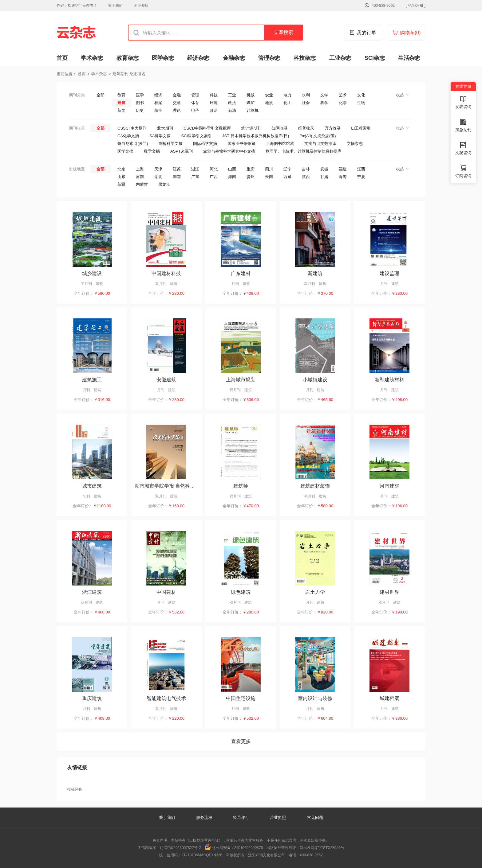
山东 (121, 177)
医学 (140, 95)
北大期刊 (165, 128)
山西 (232, 169)
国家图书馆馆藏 (241, 144)
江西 (361, 169)
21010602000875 (249, 848)
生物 (361, 103)
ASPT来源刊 (182, 151)
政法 (232, 103)
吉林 (306, 169)
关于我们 (115, 6)
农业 (269, 95)
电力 (287, 95)
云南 (269, 177)
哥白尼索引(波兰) (133, 144)
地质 (269, 103)
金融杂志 (234, 58)
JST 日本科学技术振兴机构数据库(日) (256, 136)
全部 (101, 95)
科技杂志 (305, 58)
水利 (306, 95)
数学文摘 (152, 151)
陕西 (306, 177)
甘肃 (324, 177)
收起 (400, 95)
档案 (158, 103)
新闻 (121, 110)
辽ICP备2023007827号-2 (180, 848)
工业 (232, 95)
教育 (121, 95)
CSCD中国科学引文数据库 (207, 128)
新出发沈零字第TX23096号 (322, 848)
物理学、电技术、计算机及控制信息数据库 (304, 151)
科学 (324, 103)
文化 (361, 95)
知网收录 (280, 128)
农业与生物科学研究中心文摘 (229, 151)
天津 (158, 169)
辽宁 (287, 169)
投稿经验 (75, 789)
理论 (177, 110)
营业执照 (278, 817)
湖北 (158, 177)
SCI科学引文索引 (196, 136)
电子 (195, 110)
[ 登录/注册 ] (415, 6)
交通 (177, 103)
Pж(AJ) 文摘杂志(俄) (318, 136)
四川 (269, 169)
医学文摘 (125, 151)
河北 (214, 169)
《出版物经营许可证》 (204, 840)
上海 (140, 169)
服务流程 (205, 817)
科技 (214, 95)
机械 (251, 95)
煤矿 (251, 103)
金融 (177, 95)
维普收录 (306, 128)
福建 (343, 169)
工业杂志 (340, 58)
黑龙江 (164, 184)
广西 (214, 177)
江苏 (177, 169)
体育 (195, 103)
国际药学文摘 (205, 144)
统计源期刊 (251, 128)
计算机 (253, 110)
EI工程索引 (361, 128)
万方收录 (333, 128)
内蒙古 (142, 184)
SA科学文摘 (160, 136)
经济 (158, 95)
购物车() (410, 33)
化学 (343, 103)
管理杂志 (269, 58)
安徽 (324, 169)
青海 (343, 177)
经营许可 (241, 817)
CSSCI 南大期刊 (132, 128)
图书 (140, 103)
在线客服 (463, 86)
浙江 (195, 169)
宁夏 (361, 177)
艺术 (343, 95)
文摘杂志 (355, 144)
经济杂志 (198, 58)
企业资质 (141, 6)
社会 (306, 103)
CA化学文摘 (128, 136)
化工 (287, 103)
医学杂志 (163, 58)
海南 (232, 177)
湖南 (177, 177)
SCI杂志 (375, 58)
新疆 (121, 184)
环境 (214, 103)
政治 (214, 110)
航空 (158, 110)
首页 (62, 58)
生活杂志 (409, 58)
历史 (140, 110)
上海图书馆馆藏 (280, 144)
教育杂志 (128, 58)
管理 (195, 95)
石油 (232, 110)
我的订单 (366, 33)
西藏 (287, 177)
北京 (121, 169)
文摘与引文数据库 (320, 144)
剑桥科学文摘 (171, 144)
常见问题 (315, 817)
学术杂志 (92, 58)
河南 (140, 177)
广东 (195, 177)
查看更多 (241, 741)
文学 (324, 95)
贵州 (251, 177)
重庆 (251, 169)
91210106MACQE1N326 (202, 855)
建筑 (121, 103)
